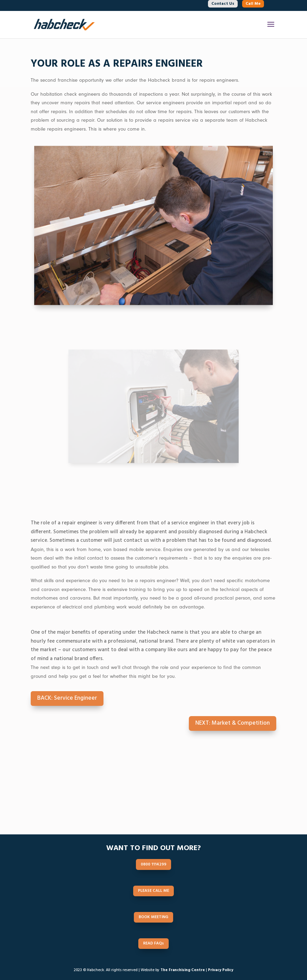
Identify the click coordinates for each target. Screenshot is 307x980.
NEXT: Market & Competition (233, 723)
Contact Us (223, 4)
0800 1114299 (109, 786)
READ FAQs (198, 803)
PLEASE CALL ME (153, 891)
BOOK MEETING (109, 803)
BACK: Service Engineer (67, 698)
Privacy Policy (221, 970)
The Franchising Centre (183, 970)
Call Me (253, 4)
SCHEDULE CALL (198, 786)
